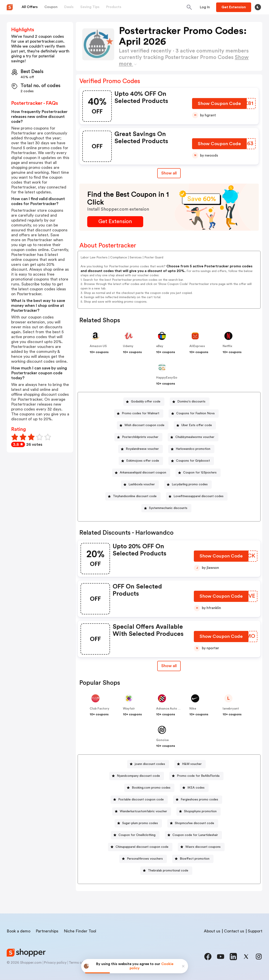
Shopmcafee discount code (195, 823)
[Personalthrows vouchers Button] (143, 859)
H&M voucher (192, 764)
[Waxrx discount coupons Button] (201, 847)
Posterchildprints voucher (140, 437)
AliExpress (197, 346)
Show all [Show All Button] (169, 173)
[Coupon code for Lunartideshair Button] (193, 835)
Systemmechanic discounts (168, 508)
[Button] (205, 7)
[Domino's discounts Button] (190, 402)
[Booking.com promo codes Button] (149, 788)
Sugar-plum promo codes (140, 823)
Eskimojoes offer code (143, 461)
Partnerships (47, 931)
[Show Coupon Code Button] (220, 105)
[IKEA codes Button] (194, 788)
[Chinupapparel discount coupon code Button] (140, 847)
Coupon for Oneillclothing (137, 835)
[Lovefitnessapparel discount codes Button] (197, 496)
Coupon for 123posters (200, 473)
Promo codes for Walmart (141, 413)
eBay (160, 346)
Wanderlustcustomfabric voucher (143, 811)
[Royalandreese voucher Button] (141, 449)
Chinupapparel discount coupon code (142, 847)
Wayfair (129, 709)
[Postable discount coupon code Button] (139, 800)
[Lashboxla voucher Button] (140, 485)
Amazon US (98, 346)
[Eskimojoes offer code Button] (141, 461)
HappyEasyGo (167, 378)
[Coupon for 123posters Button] (198, 473)
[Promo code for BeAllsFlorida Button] (196, 776)
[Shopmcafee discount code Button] (193, 823)
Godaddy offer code (146, 402)
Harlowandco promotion (193, 449)
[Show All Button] (169, 666)
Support (255, 931)
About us (212, 931)
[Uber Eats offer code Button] (195, 425)
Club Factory (99, 709)
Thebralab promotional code (168, 871)
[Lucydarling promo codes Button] (188, 485)
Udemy (128, 346)
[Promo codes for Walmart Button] (139, 414)
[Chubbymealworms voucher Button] (193, 437)
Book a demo (19, 931)
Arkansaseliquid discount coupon (143, 473)
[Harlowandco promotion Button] (191, 449)
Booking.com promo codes (151, 788)
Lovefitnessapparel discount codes (199, 496)
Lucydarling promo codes (190, 484)
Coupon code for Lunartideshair (195, 835)
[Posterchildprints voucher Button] (138, 437)
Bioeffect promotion (195, 859)
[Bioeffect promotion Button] (193, 859)
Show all (169, 666)
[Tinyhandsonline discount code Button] (133, 496)
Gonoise (162, 740)
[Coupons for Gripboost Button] (191, 461)
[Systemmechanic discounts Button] (166, 508)
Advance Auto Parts (171, 709)
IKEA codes (196, 788)
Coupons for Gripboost (193, 461)
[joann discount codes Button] (148, 764)
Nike (193, 709)
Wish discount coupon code (144, 425)
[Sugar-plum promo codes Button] (138, 823)
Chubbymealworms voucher (195, 437)
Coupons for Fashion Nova (195, 413)
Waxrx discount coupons (203, 847)
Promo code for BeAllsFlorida (198, 776)
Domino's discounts (191, 402)
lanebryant (231, 709)
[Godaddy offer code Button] (144, 402)
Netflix (227, 346)
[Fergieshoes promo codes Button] (198, 800)
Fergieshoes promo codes (199, 800)
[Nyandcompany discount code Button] (137, 776)
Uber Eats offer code (197, 425)
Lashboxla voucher (142, 484)
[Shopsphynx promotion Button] (199, 811)
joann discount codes (150, 764)
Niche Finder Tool (80, 931)
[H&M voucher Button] (190, 764)
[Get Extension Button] (115, 222)
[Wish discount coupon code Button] (143, 425)
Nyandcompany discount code (138, 776)
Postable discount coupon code (141, 800)
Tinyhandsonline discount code (135, 496)
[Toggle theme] (258, 7)
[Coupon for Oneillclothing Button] (135, 835)
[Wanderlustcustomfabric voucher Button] (142, 811)
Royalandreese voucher (142, 449)
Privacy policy (55, 963)
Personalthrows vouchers (145, 859)
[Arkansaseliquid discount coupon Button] (141, 473)
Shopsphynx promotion (200, 811)
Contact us (234, 931)
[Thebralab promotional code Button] (166, 871)
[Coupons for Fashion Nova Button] (194, 414)
